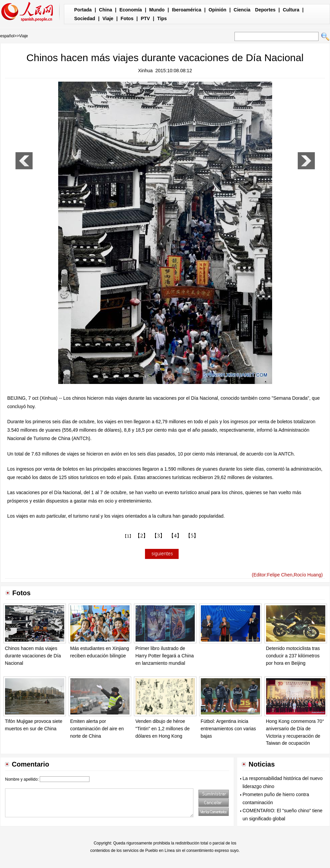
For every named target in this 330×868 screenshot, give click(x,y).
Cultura (291, 10)
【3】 (158, 536)
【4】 (175, 536)
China (105, 10)
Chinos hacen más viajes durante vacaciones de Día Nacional (33, 656)
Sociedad (85, 18)
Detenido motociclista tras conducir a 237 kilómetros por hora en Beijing (293, 656)
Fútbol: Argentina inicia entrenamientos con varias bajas (228, 728)
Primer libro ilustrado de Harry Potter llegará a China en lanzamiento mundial (165, 656)
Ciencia (242, 10)
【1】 (128, 536)
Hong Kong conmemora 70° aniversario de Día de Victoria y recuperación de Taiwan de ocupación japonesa (295, 736)
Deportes (265, 10)
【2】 (142, 536)
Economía (131, 10)
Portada (83, 10)
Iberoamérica (187, 10)
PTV (145, 18)
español (7, 36)
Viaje (108, 18)
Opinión (217, 10)
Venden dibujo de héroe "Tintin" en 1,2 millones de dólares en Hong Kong (163, 728)
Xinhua (145, 71)
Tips (162, 18)
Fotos (127, 18)
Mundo (157, 10)
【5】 (192, 536)
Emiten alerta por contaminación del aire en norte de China (97, 728)
